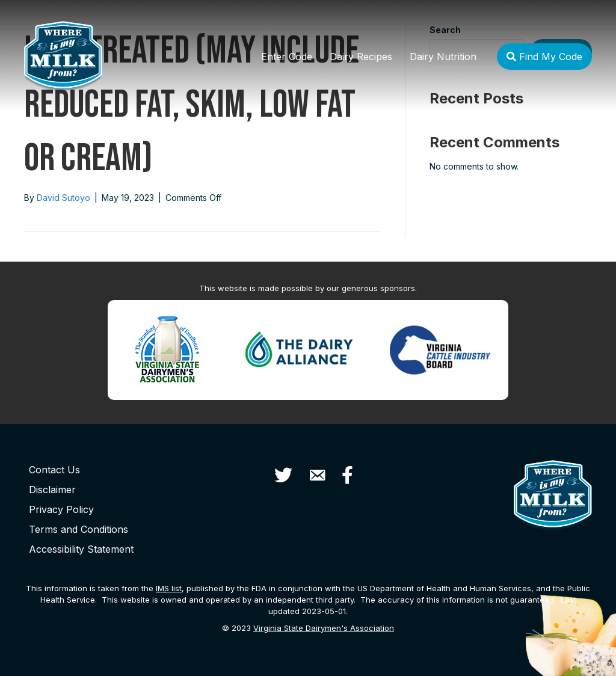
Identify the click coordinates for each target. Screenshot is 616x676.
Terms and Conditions (79, 529)
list (169, 588)
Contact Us (54, 470)
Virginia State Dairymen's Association (324, 628)
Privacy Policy (61, 509)
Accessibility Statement (81, 549)
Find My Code (544, 57)
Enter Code (287, 57)
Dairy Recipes (361, 57)
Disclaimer (52, 490)
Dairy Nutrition (443, 57)
